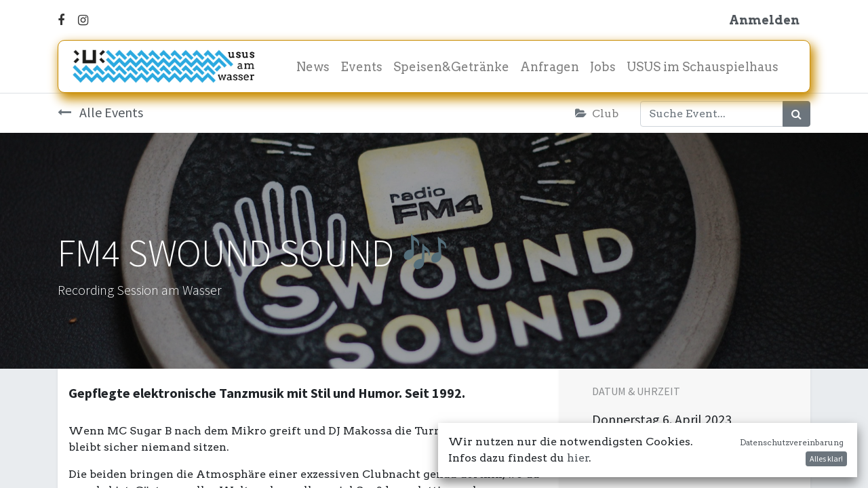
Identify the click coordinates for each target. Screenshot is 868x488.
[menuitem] (313, 67)
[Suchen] (796, 114)
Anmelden (764, 20)
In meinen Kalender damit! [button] (682, 454)
